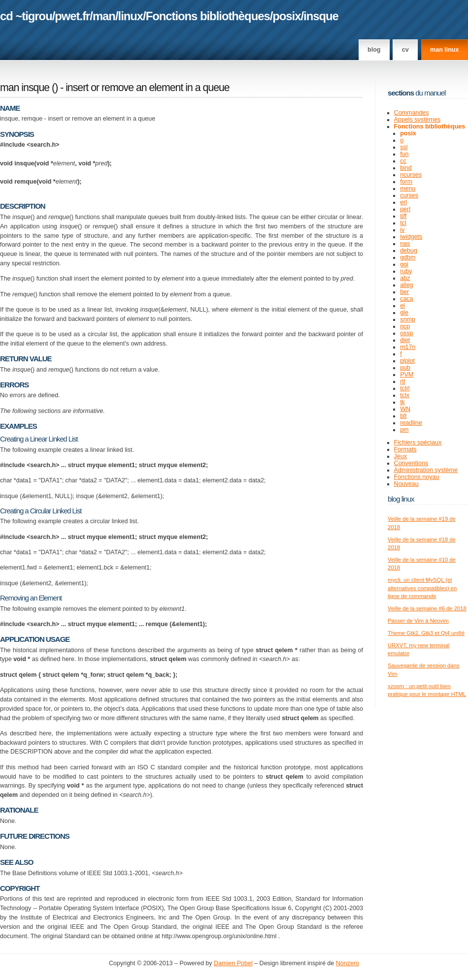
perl (405, 209)
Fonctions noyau (417, 477)
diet (405, 340)
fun (404, 154)
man (104, 16)
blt (403, 416)
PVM (407, 375)
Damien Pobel (233, 963)
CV (405, 50)
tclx (405, 395)
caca (406, 299)
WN (405, 409)
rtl (402, 381)
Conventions (411, 463)
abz (405, 278)
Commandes (412, 113)
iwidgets (411, 237)
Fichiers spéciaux (418, 443)
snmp (408, 319)
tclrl (405, 388)
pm (404, 430)
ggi (404, 264)
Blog (374, 50)
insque (321, 16)
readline (411, 423)
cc (403, 161)
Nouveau (406, 484)
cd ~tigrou (26, 16)
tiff (403, 216)
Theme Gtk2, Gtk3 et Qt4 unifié (426, 633)
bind (406, 168)
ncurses (411, 175)
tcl (403, 223)
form (406, 182)
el (402, 306)
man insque (25, 88)
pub (405, 368)
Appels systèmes (418, 120)
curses (409, 195)
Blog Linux (401, 499)
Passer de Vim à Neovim (418, 621)
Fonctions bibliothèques (208, 16)
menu (408, 189)
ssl (404, 147)
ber (404, 292)
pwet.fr (72, 16)
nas (405, 244)
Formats (405, 449)
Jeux (401, 456)
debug (409, 251)
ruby (406, 271)
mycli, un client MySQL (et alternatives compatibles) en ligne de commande (422, 588)
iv (402, 230)
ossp (406, 333)
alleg (406, 285)
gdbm (408, 257)
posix (286, 16)
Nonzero (348, 963)
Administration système (426, 470)
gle (404, 313)
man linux (444, 50)
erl (403, 202)
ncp (405, 326)
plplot (407, 361)
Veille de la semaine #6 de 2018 (427, 608)
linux (131, 16)
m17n (408, 347)
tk (402, 402)
